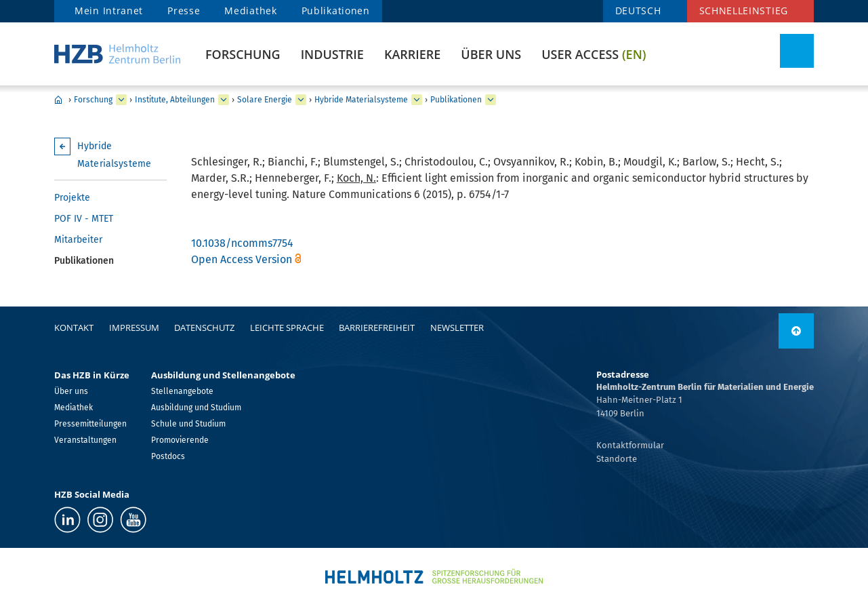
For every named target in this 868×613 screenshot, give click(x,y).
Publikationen (336, 11)
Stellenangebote (182, 391)
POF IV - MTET (84, 219)
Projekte (72, 198)
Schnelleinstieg (744, 11)
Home (58, 100)
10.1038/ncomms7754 (242, 243)
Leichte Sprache (287, 328)
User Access (594, 54)
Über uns (491, 54)
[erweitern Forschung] (121, 100)
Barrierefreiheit (377, 328)
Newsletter (457, 328)
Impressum (134, 328)
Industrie (332, 54)
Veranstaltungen (85, 440)
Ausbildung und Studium (196, 408)
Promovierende (180, 440)
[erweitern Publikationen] (491, 100)
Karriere (412, 54)
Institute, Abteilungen (175, 100)
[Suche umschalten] (797, 51)
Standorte (617, 459)
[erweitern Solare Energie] (301, 100)
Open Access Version (242, 259)
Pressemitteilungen (90, 424)
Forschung (243, 54)
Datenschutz (204, 328)
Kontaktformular (630, 445)
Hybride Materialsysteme (361, 100)
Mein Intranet (109, 11)
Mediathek (250, 11)
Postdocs (168, 456)
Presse (184, 11)
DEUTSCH (638, 11)
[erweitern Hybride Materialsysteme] (417, 100)
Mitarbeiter (78, 240)
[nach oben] (796, 331)
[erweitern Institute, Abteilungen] (224, 100)
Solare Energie (265, 100)
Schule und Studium (188, 424)
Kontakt (74, 328)
